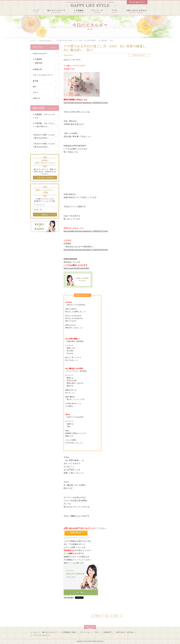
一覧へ (107, 616)
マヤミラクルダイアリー (43, 75)
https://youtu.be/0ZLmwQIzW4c (76, 268)
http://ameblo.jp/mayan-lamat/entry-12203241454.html (86, 250)
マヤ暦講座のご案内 (68, 632)
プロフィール (85, 632)
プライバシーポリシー (41, 635)
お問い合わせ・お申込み (125, 632)
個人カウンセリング (49, 632)
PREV (98, 616)
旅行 (35, 87)
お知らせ (36, 98)
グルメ (35, 92)
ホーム (35, 632)
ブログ (97, 632)
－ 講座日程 (38, 63)
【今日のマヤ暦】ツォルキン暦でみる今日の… (44, 136)
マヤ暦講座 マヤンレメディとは (44, 116)
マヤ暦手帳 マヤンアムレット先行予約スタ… (44, 125)
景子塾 (35, 81)
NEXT (116, 616)
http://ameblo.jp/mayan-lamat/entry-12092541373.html (86, 103)
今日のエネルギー (46, 40)
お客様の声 (37, 69)
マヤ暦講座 (37, 59)
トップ (33, 40)
